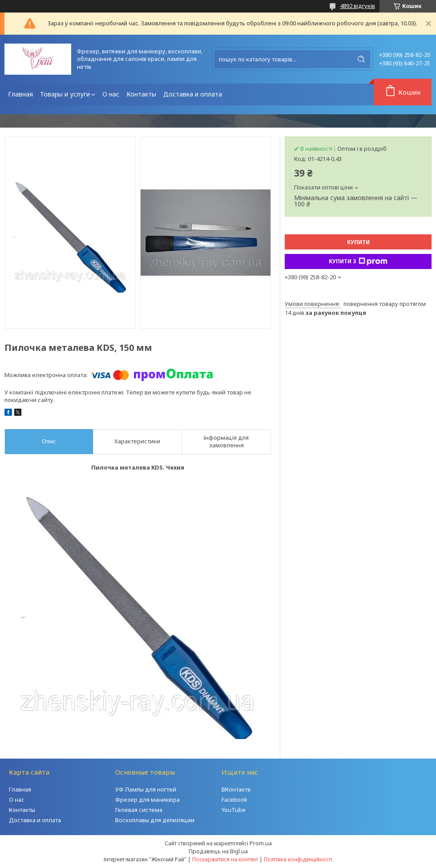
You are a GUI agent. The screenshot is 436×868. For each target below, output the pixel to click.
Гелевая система (139, 810)
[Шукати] (361, 59)
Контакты (141, 94)
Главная (20, 94)
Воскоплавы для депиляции (155, 820)
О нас (111, 94)
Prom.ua (261, 843)
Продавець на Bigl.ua (218, 851)
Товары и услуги (65, 94)
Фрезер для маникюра (147, 800)
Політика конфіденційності (298, 859)
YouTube (234, 810)
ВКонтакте (236, 789)
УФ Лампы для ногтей (146, 789)
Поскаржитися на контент (225, 859)
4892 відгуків (357, 6)
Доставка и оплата (193, 94)
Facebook (234, 800)
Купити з (358, 261)
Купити (358, 242)
